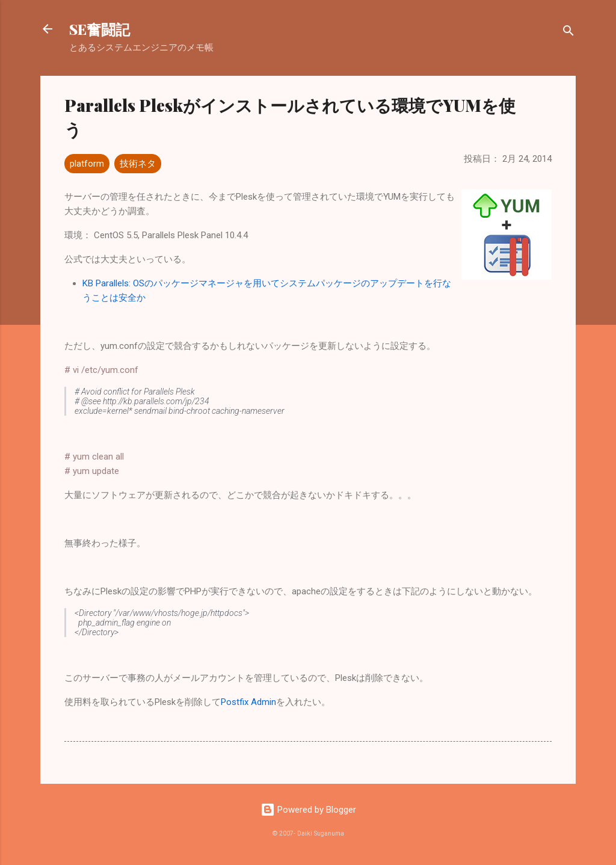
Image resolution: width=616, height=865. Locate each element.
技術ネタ (138, 164)
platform (87, 164)
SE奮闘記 (100, 29)
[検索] (568, 33)
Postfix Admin (248, 702)
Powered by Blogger (308, 810)
